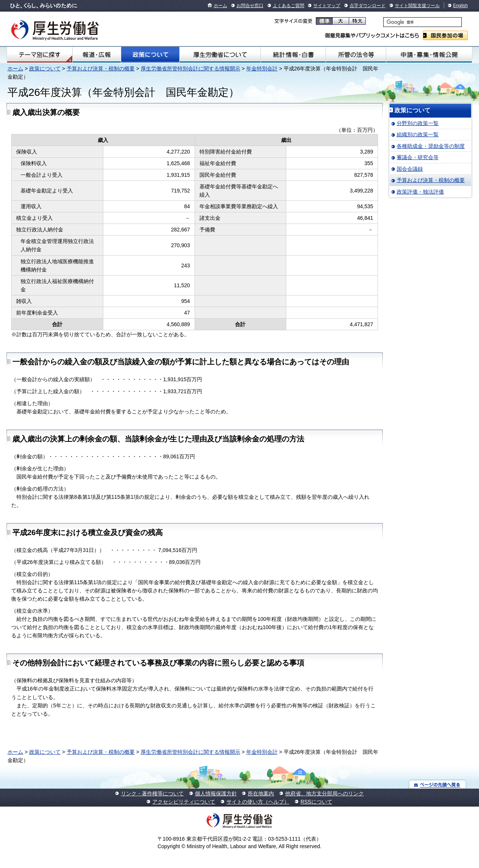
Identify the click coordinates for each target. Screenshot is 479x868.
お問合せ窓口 (250, 6)
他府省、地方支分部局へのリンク (324, 793)
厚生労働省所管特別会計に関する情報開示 (190, 69)
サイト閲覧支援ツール (417, 6)
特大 (357, 21)
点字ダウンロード (367, 6)
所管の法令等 (356, 55)
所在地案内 (261, 793)
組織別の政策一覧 (418, 134)
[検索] (422, 22)
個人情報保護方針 (216, 793)
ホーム (220, 6)
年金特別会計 (262, 69)
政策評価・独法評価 (420, 192)
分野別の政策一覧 (418, 123)
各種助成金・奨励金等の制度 (431, 146)
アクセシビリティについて (184, 802)
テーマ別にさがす (40, 55)
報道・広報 (97, 55)
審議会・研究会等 (418, 157)
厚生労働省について (220, 55)
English (460, 6)
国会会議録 (410, 169)
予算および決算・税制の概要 (101, 69)
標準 (324, 21)
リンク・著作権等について (152, 793)
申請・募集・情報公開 (429, 55)
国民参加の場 (445, 35)
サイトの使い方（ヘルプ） (258, 802)
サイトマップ (327, 6)
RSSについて (316, 802)
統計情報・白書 (293, 55)
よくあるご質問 (289, 6)
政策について (150, 55)
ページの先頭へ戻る (438, 784)
